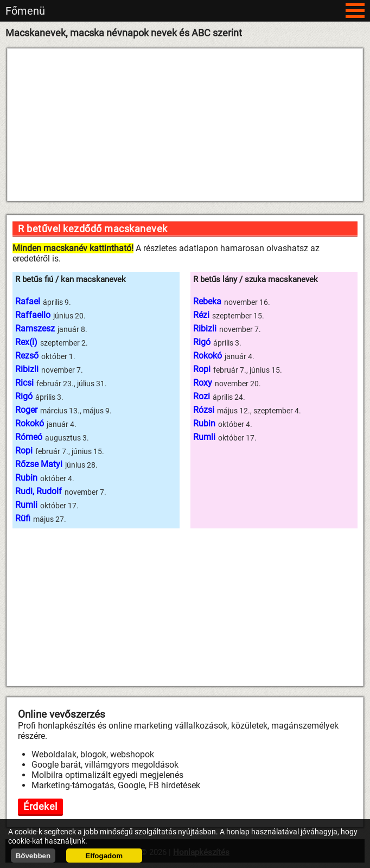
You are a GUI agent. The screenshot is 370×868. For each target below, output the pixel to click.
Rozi (202, 396)
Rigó (24, 396)
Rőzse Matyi (39, 464)
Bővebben (33, 856)
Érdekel (40, 806)
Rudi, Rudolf (39, 491)
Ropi (24, 451)
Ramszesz (35, 328)
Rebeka (207, 301)
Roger (26, 410)
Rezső (27, 356)
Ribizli (27, 369)
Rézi (201, 315)
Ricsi (24, 383)
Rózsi (204, 410)
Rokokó (30, 423)
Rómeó (29, 437)
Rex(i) (26, 342)
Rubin (26, 478)
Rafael (28, 301)
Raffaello (33, 315)
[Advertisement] (185, 125)
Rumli (26, 505)
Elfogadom (104, 856)
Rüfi (23, 518)
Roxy (203, 383)
